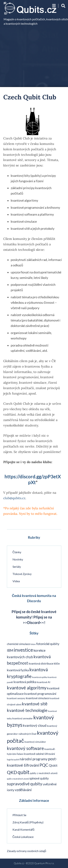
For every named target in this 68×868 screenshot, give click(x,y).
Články (17, 552)
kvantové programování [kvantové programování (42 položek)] (40, 694)
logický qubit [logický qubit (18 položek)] (13, 759)
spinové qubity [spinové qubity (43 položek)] (39, 778)
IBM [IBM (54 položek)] (10, 650)
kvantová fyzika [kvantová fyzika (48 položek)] (18, 670)
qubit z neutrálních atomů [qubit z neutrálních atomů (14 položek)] (18, 779)
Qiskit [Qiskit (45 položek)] (53, 765)
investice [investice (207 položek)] (23, 650)
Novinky (18, 559)
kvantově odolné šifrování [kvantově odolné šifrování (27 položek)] (40, 754)
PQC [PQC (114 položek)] (44, 765)
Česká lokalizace (23, 837)
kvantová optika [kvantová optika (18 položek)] (40, 677)
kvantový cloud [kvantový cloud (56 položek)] (35, 725)
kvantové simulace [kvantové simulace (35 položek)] (37, 698)
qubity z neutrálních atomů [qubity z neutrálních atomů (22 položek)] (44, 773)
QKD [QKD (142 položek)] (12, 772)
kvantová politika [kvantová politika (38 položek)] (25, 682)
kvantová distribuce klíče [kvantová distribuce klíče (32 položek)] (44, 663)
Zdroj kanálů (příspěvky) (28, 822)
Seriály (17, 567)
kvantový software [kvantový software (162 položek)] (25, 748)
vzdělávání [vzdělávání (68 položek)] (23, 790)
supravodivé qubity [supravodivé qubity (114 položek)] (25, 784)
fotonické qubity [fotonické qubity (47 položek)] (48, 644)
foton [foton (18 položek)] (33, 644)
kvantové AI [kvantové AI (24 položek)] (44, 682)
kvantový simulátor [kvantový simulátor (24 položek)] (35, 742)
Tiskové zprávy (22, 574)
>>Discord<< (33, 622)
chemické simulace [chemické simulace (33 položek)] (18, 644)
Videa (16, 581)
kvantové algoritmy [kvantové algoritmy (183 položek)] (27, 688)
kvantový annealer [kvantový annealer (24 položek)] (23, 718)
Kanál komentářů (23, 829)
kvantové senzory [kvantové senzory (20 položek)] (16, 698)
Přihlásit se (19, 815)
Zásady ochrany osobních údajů (27, 851)
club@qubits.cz (14, 498)
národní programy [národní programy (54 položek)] (34, 759)
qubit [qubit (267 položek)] (23, 772)
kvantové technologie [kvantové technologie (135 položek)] (27, 710)
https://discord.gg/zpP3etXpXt (33, 479)
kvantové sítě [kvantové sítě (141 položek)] (35, 704)
